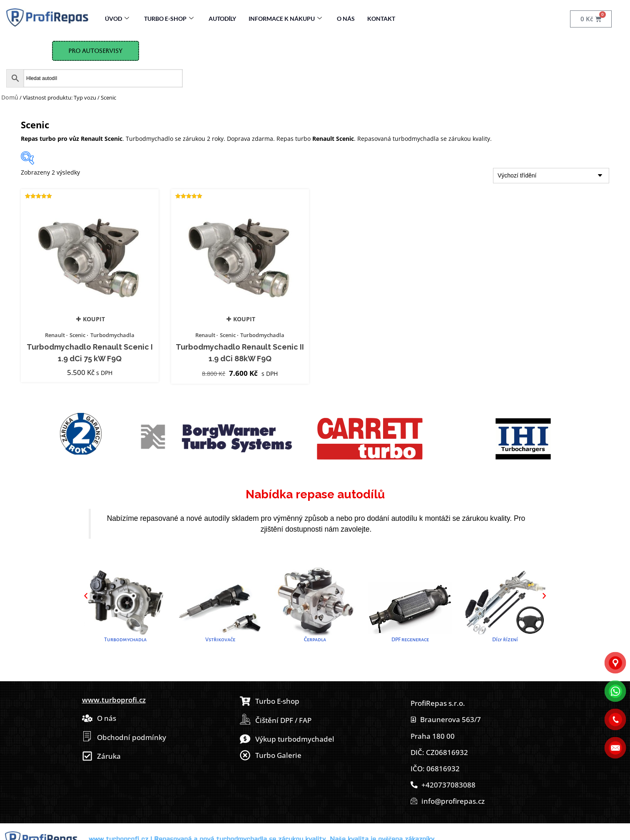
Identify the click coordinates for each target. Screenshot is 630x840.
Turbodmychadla (112, 335)
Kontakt (381, 19)
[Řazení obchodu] (551, 176)
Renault (55, 335)
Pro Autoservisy (95, 51)
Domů (10, 97)
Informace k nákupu (285, 19)
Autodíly (222, 19)
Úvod (117, 19)
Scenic (77, 335)
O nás (346, 19)
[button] (86, 595)
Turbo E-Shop (169, 19)
